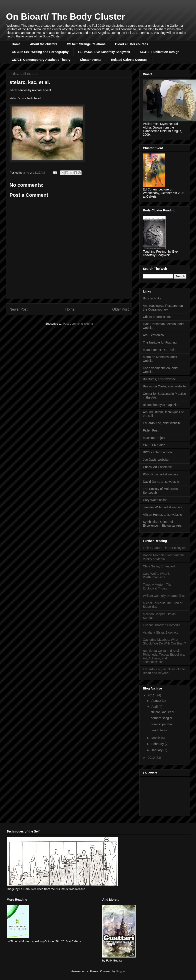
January (157, 750)
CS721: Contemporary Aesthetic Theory (41, 60)
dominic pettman (162, 724)
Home (16, 44)
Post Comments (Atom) (78, 324)
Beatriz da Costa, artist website (164, 386)
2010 (152, 758)
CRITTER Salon (154, 445)
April (155, 707)
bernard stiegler (161, 718)
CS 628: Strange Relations (86, 44)
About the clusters (44, 44)
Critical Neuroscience (158, 317)
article (13, 90)
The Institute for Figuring (160, 342)
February (158, 744)
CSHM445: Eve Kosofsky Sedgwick (104, 52)
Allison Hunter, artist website (162, 515)
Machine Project (154, 438)
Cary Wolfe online (155, 500)
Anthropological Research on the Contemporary (163, 308)
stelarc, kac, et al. (163, 712)
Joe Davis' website (156, 460)
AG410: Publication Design (159, 52)
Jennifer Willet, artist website (163, 507)
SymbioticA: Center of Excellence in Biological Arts (162, 524)
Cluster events (91, 60)
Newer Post (19, 309)
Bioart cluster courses (132, 44)
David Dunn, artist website (161, 482)
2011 (152, 695)
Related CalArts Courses (129, 60)
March (156, 738)
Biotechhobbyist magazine (161, 405)
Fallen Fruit (151, 430)
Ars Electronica (153, 335)
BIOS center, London (157, 452)
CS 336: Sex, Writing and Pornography (40, 52)
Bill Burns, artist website (159, 379)
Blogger (121, 971)
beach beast (159, 730)
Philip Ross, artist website (161, 474)
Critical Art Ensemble (157, 467)
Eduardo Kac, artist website (162, 423)
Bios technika (152, 298)
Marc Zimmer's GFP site (160, 350)
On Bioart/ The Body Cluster (66, 16)
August (157, 701)
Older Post (120, 309)
